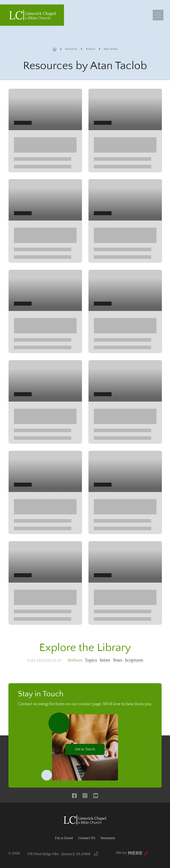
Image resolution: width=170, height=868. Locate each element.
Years (118, 660)
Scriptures (134, 660)
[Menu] (158, 15)
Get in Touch (85, 749)
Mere (132, 852)
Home (57, 49)
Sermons (108, 838)
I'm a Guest (64, 838)
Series (105, 660)
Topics (91, 660)
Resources (71, 49)
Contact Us (87, 838)
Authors (90, 49)
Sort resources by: (45, 661)
